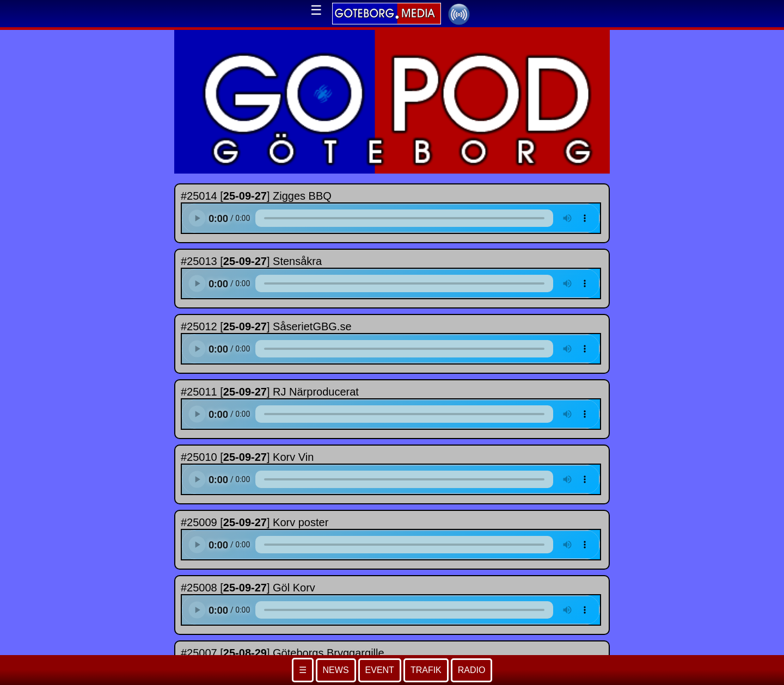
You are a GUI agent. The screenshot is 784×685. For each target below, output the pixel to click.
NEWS (336, 670)
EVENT (380, 670)
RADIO (472, 670)
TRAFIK (426, 670)
